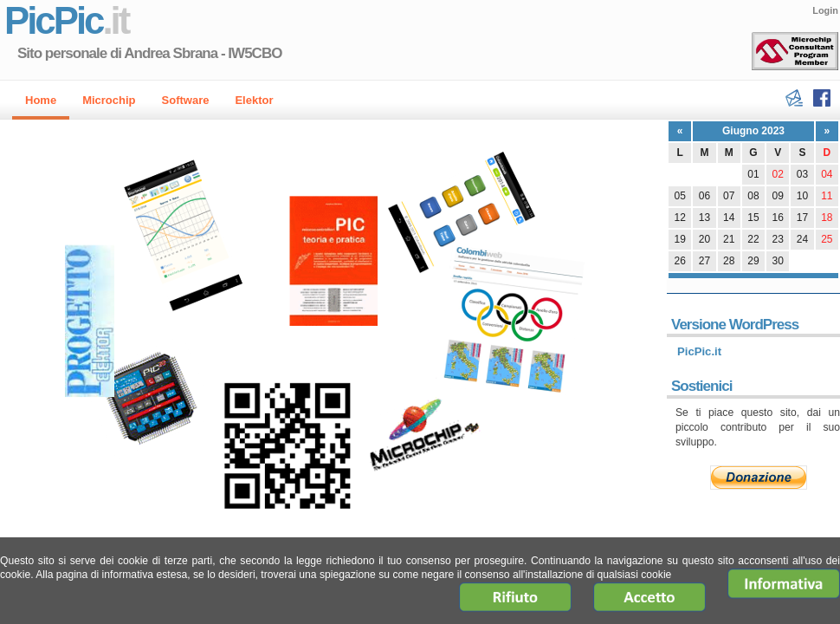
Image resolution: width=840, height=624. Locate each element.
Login (825, 10)
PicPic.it (699, 351)
